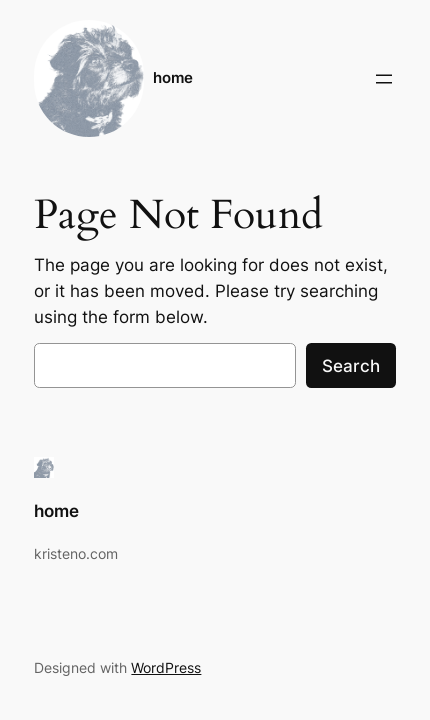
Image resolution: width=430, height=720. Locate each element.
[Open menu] (384, 79)
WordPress (166, 667)
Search (351, 366)
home (173, 78)
